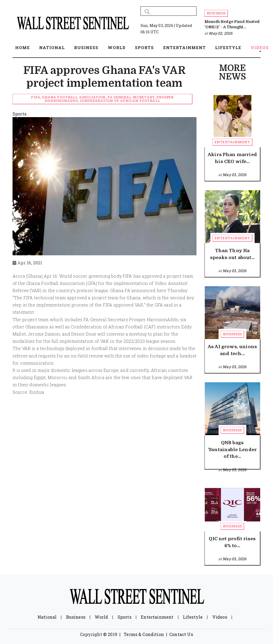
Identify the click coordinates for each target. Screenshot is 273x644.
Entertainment (232, 142)
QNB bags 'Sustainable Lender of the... (232, 450)
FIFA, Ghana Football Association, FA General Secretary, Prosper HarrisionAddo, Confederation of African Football (102, 99)
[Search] (168, 11)
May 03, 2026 (234, 175)
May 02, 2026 (221, 33)
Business (216, 13)
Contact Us (181, 634)
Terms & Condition (144, 634)
